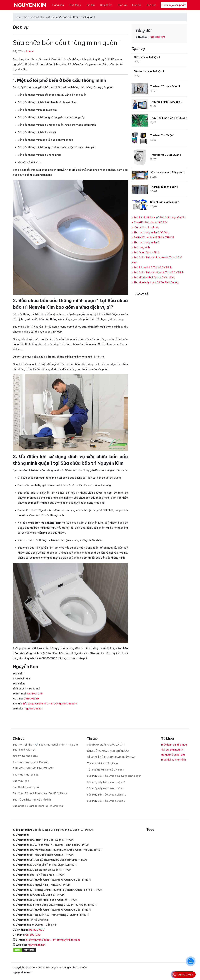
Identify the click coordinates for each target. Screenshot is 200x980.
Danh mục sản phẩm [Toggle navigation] (174, 5)
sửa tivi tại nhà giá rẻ (145, 227)
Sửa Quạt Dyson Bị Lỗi (146, 252)
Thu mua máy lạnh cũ (145, 242)
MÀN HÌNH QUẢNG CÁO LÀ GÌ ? (106, 745)
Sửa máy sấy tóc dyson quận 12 (106, 782)
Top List (151, 5)
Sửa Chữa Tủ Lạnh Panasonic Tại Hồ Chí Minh (40, 793)
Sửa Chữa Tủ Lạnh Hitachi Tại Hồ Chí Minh (158, 272)
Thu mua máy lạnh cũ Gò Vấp (150, 232)
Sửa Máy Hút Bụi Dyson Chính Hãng (153, 277)
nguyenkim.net (34, 709)
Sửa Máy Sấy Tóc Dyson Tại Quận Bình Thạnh (114, 776)
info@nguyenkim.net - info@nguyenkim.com (50, 704)
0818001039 (35, 694)
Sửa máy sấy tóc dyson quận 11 (106, 788)
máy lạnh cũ (169, 745)
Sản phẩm (106, 5)
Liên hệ (137, 5)
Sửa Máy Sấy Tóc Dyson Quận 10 (107, 795)
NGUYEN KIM (30, 5)
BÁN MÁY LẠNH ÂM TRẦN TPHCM (153, 237)
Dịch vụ (122, 5)
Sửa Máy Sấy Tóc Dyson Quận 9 (106, 801)
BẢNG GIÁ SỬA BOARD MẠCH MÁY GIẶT (111, 757)
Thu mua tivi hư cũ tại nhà (102, 763)
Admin (30, 51)
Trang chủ (58, 5)
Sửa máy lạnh (141, 247)
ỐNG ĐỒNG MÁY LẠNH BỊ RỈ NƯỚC (108, 751)
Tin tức (91, 5)
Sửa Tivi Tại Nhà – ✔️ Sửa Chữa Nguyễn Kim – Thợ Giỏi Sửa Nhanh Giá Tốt (46, 747)
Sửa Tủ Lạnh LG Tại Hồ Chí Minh (152, 267)
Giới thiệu (75, 5)
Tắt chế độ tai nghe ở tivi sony (105, 770)
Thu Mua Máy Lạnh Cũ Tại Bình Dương (155, 282)
